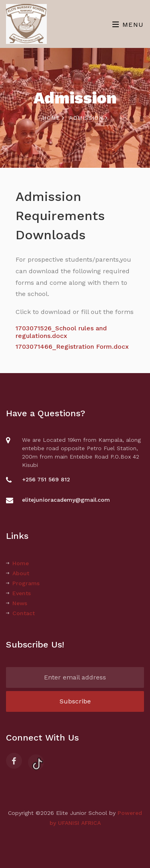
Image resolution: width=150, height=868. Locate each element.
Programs (23, 583)
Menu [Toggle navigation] (128, 25)
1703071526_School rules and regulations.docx (61, 332)
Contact (20, 613)
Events (18, 593)
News (17, 603)
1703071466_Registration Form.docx (72, 347)
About (18, 573)
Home (53, 118)
